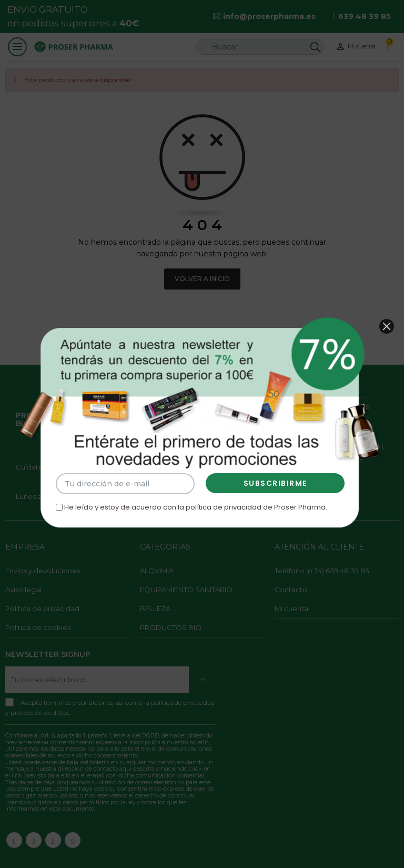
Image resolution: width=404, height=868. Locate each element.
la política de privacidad (218, 499)
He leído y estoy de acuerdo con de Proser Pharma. (193, 499)
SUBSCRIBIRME (269, 477)
